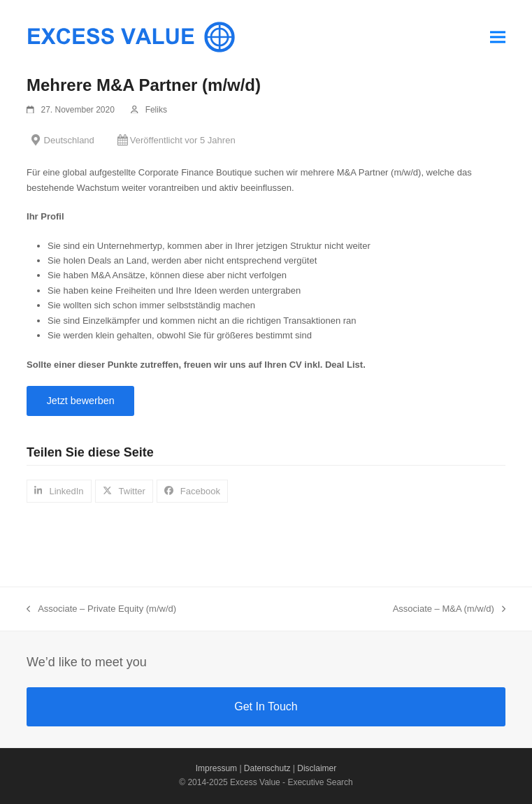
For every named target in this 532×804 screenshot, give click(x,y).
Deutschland (69, 140)
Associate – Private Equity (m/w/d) (101, 610)
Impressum (216, 768)
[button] (498, 37)
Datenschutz (267, 768)
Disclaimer (317, 768)
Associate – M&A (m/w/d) (449, 610)
